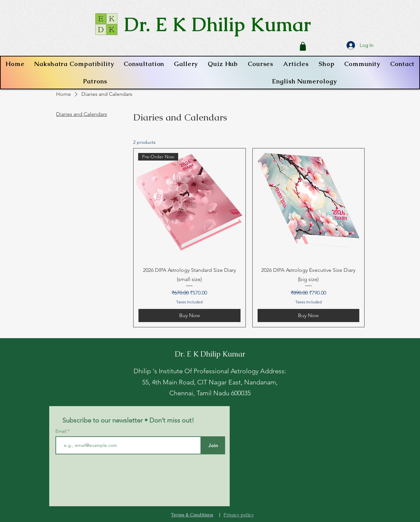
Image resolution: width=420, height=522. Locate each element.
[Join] (213, 445)
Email (62, 431)
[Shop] (303, 46)
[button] (261, 64)
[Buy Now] (189, 315)
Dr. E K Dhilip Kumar (218, 24)
